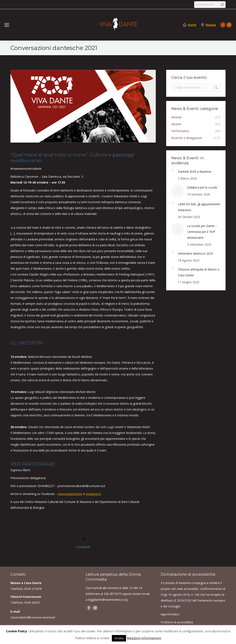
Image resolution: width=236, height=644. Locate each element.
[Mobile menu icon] (7, 25)
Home (192, 25)
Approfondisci (170, 614)
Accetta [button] (119, 638)
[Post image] (173, 170)
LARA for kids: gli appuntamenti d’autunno (199, 207)
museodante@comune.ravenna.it (33, 617)
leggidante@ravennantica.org (108, 600)
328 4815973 (112, 594)
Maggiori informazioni (144, 638)
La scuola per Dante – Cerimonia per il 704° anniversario (202, 232)
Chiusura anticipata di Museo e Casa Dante (199, 272)
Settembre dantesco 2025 (195, 253)
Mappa (211, 25)
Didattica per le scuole (202, 187)
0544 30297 (32, 603)
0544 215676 (33, 589)
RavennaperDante (70, 494)
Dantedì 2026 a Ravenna (195, 172)
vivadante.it (93, 494)
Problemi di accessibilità (177, 622)
